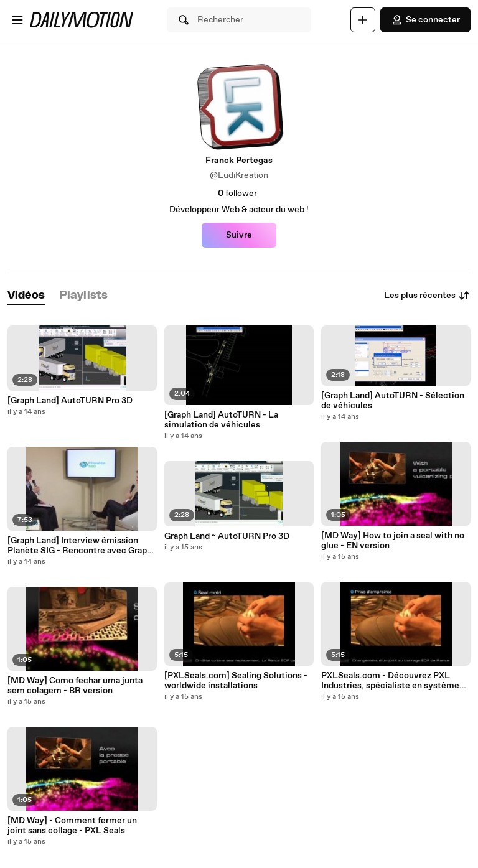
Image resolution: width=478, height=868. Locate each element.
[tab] (26, 296)
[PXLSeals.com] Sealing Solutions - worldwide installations (236, 681)
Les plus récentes (427, 296)
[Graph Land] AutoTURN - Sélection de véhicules (393, 401)
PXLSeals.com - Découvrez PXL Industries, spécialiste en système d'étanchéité (390, 681)
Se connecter (425, 20)
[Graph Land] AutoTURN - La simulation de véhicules (221, 420)
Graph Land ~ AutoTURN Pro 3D (227, 536)
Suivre (239, 235)
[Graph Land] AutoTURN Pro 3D (70, 401)
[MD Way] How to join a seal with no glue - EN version (393, 541)
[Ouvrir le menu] (17, 20)
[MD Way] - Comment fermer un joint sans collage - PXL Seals (72, 826)
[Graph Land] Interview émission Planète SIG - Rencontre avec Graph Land (80, 546)
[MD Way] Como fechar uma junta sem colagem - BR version (75, 686)
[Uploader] (363, 20)
